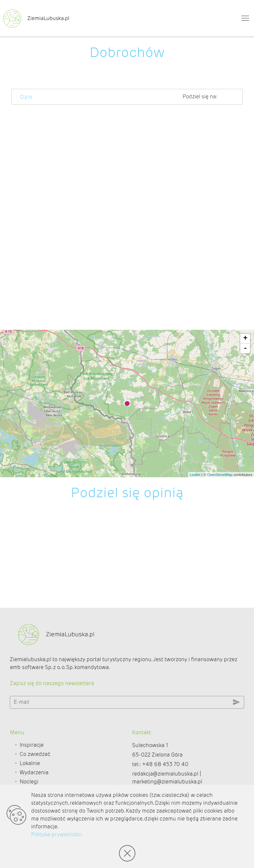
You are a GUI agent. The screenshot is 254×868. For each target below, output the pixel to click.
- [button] (245, 348)
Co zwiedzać (35, 754)
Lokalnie (30, 763)
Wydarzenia (34, 772)
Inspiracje (32, 745)
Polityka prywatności (57, 834)
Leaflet (195, 475)
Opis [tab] (27, 97)
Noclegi (29, 782)
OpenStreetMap (220, 475)
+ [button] (245, 339)
